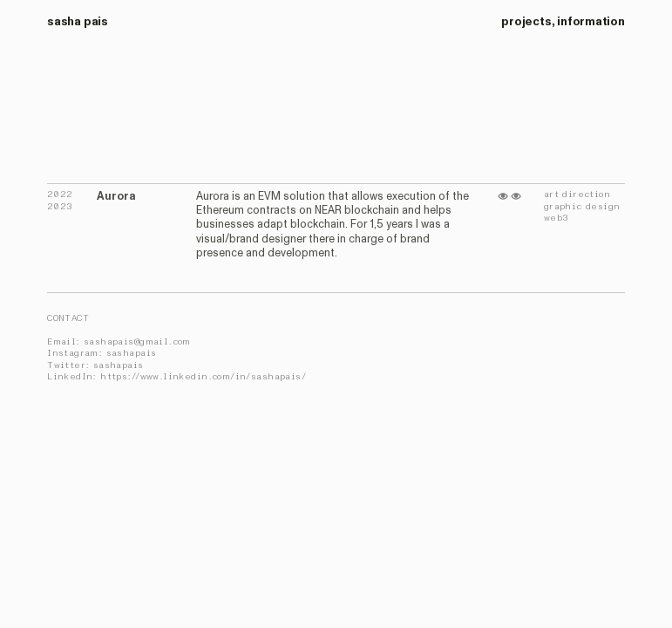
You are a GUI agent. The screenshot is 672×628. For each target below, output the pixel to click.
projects (526, 21)
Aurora (116, 196)
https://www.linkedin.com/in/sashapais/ (203, 377)
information (591, 21)
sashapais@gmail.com (137, 342)
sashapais (132, 353)
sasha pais (78, 21)
